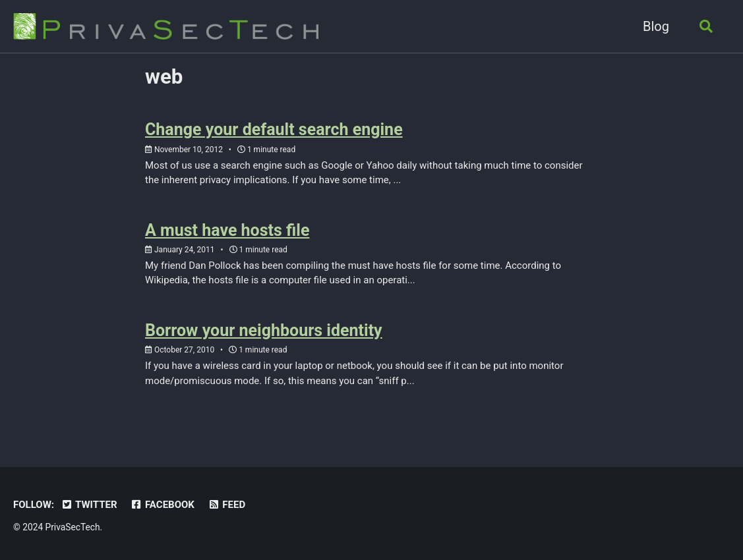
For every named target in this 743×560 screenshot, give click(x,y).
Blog (656, 26)
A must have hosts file (227, 230)
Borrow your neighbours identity (264, 330)
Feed (226, 505)
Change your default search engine (274, 129)
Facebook (163, 505)
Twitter (89, 505)
